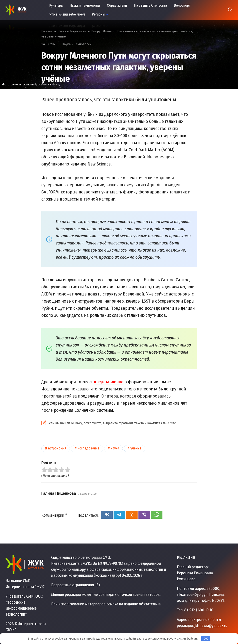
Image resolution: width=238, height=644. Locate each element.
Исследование (88, 448)
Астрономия (57, 448)
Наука (115, 448)
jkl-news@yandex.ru (211, 626)
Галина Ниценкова (59, 493)
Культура (56, 5)
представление (109, 382)
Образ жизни (117, 5)
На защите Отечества (151, 5)
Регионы (98, 14)
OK (206, 639)
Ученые (136, 448)
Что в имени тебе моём (67, 14)
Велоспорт (182, 5)
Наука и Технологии (85, 5)
